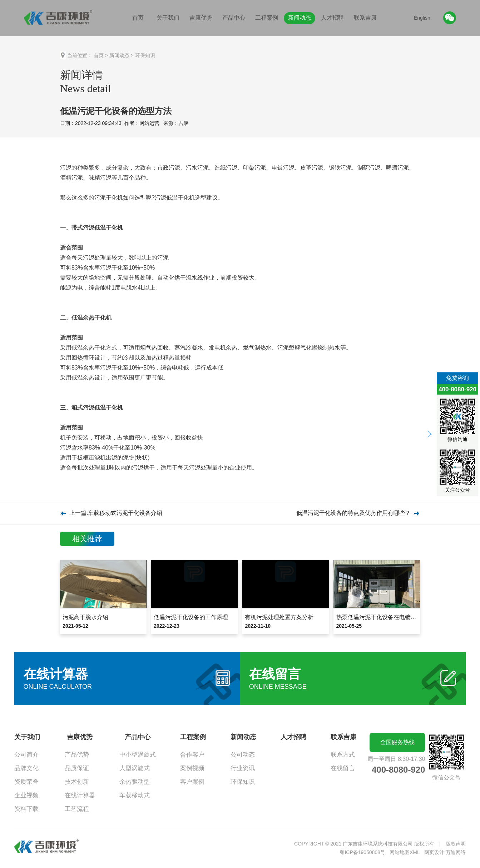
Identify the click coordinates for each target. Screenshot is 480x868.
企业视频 (26, 795)
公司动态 (243, 755)
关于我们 (168, 18)
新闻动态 (300, 18)
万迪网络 (456, 852)
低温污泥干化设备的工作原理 (191, 617)
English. (423, 18)
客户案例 (192, 782)
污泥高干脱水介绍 (85, 617)
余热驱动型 (135, 782)
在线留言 (343, 768)
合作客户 (192, 755)
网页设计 (434, 852)
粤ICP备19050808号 (362, 852)
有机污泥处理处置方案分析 (279, 617)
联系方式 (343, 755)
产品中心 (234, 18)
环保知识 (145, 55)
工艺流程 (77, 809)
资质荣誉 (26, 782)
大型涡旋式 (135, 768)
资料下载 (26, 809)
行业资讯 (243, 768)
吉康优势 (201, 18)
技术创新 (77, 782)
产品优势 (77, 755)
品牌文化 (26, 768)
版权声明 (456, 844)
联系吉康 (365, 18)
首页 (138, 18)
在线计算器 (80, 795)
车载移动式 (135, 795)
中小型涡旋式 (138, 755)
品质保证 (77, 768)
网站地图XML (405, 852)
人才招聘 (332, 18)
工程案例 (267, 18)
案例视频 (192, 768)
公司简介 (26, 755)
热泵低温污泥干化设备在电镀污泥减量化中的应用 (399, 617)
